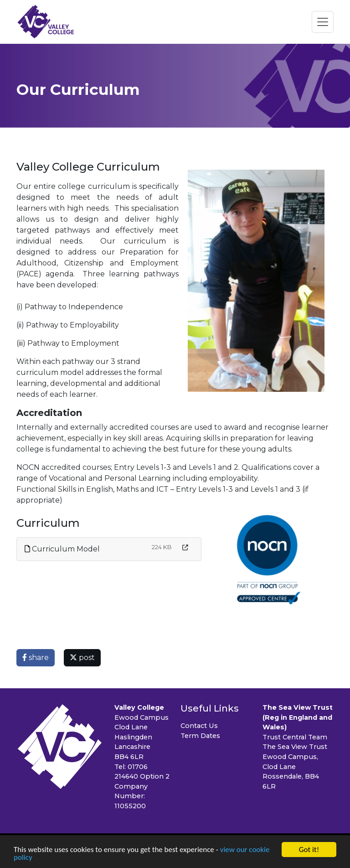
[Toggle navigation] (323, 22)
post (82, 657)
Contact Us (199, 726)
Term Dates (200, 736)
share (36, 657)
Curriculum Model (62, 549)
